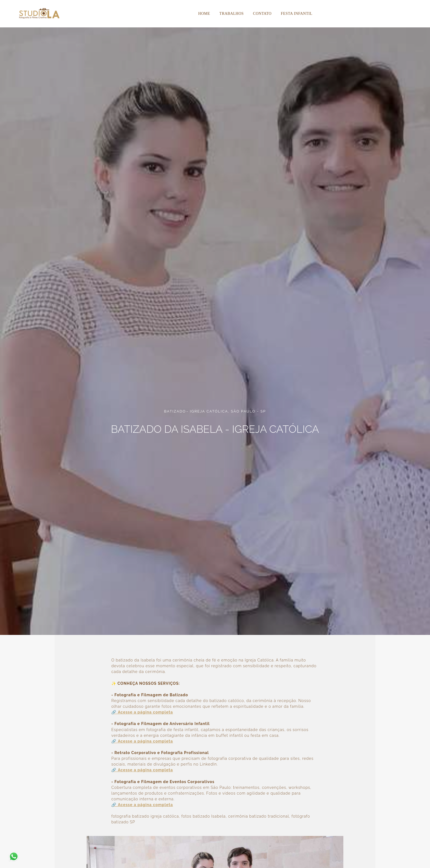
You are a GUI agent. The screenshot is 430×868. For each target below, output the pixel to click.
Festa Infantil (297, 14)
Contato (262, 14)
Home (204, 14)
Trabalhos (232, 14)
